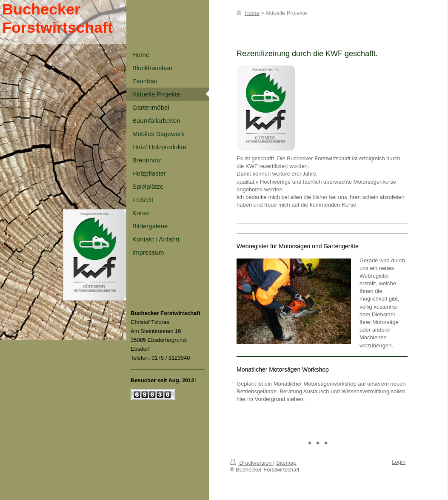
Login (399, 462)
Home (252, 13)
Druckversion (252, 463)
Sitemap (286, 463)
